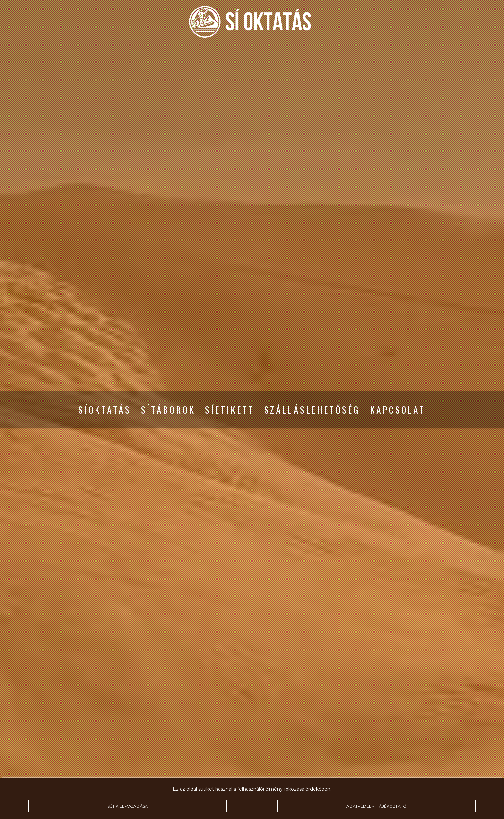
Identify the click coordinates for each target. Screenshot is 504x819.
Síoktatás (105, 409)
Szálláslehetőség (312, 409)
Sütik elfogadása (128, 806)
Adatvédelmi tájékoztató (376, 806)
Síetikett (230, 409)
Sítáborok (168, 409)
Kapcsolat (398, 409)
